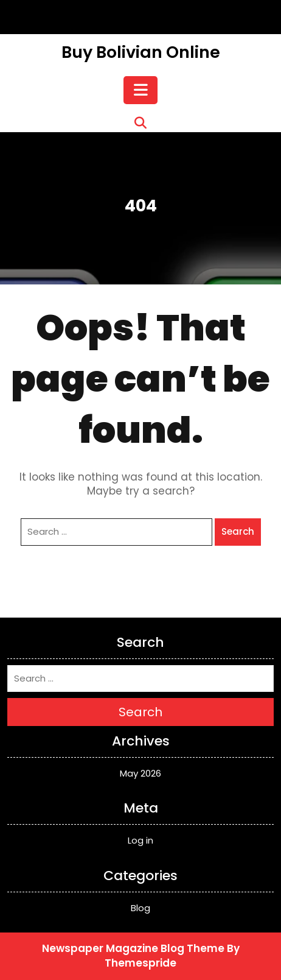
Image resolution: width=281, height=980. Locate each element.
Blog (140, 908)
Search (238, 531)
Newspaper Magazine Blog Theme (133, 948)
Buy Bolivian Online (141, 52)
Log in (140, 840)
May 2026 (140, 773)
